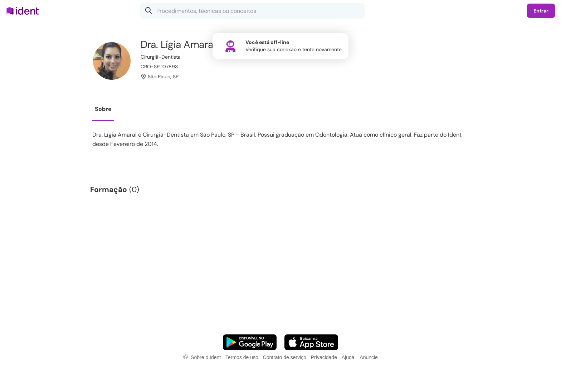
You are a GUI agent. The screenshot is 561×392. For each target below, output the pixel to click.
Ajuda (348, 357)
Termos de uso (242, 357)
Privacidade (324, 357)
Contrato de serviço (285, 357)
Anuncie (369, 357)
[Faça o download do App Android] (250, 342)
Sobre (103, 109)
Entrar (541, 11)
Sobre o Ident (206, 357)
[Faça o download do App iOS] (311, 342)
